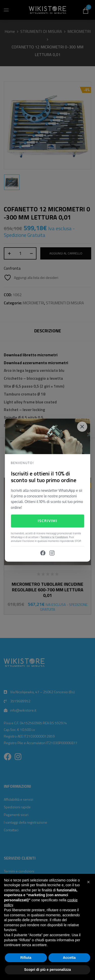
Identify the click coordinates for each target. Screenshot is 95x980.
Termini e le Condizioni (54, 537)
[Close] (82, 427)
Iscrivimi (48, 521)
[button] (88, 882)
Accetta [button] (69, 958)
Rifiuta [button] (26, 958)
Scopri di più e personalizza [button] (47, 970)
